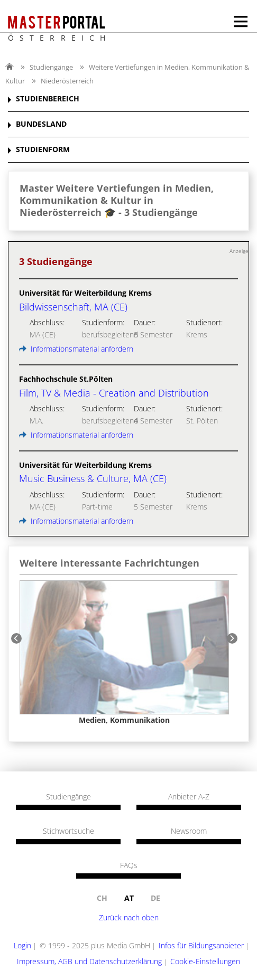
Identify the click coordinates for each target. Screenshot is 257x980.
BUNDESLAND (41, 124)
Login (22, 945)
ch (102, 898)
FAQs (129, 865)
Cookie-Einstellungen (205, 961)
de (155, 898)
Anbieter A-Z (189, 797)
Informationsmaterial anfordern (76, 349)
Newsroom (189, 831)
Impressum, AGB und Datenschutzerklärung (89, 961)
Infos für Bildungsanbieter (201, 945)
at (129, 898)
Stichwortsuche (68, 831)
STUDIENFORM (43, 150)
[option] (124, 653)
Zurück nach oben (129, 917)
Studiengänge (51, 67)
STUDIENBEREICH (48, 99)
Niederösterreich (67, 81)
